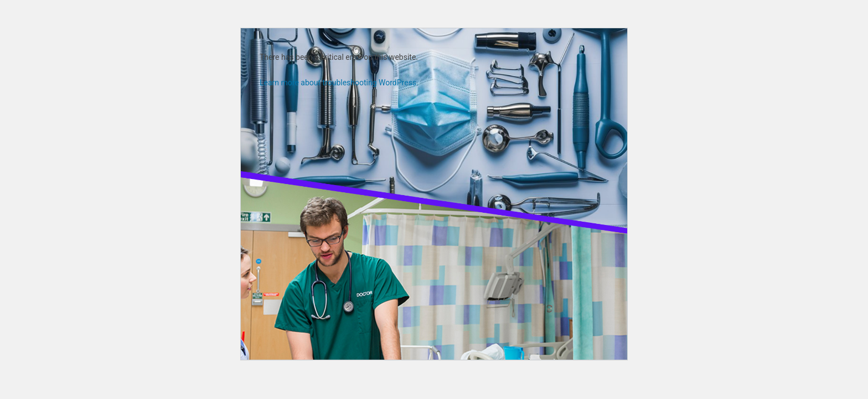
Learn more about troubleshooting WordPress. (339, 83)
